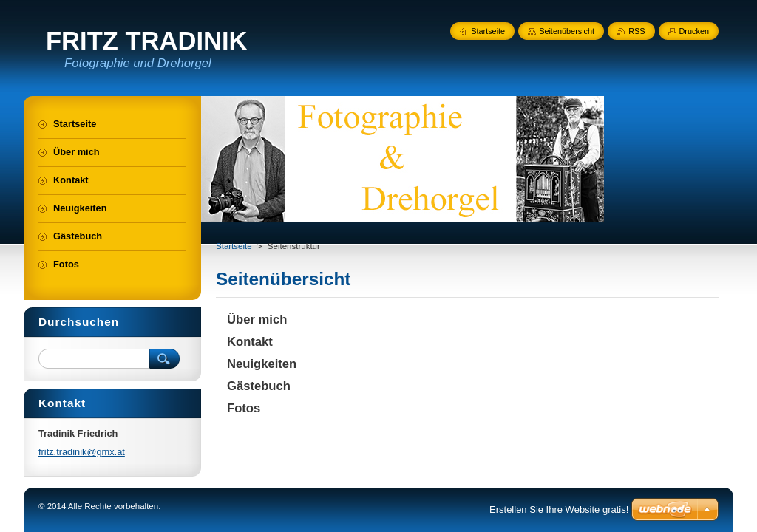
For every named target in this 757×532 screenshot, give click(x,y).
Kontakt (250, 342)
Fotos (244, 408)
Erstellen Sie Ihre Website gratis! (559, 509)
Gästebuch (259, 386)
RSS (637, 31)
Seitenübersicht (567, 31)
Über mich (257, 320)
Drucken (695, 31)
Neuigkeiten (262, 364)
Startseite (234, 246)
